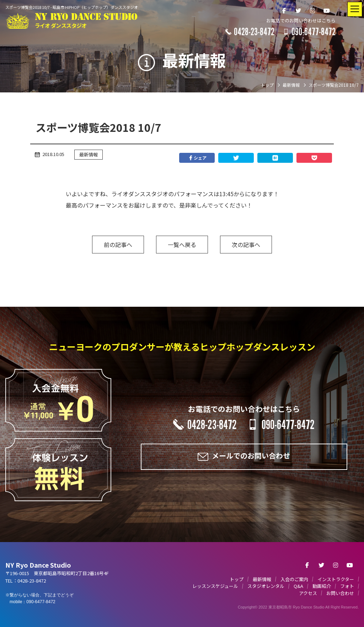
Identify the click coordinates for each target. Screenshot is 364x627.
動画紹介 (322, 586)
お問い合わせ (340, 593)
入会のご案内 (294, 579)
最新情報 (89, 154)
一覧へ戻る (182, 245)
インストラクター (336, 579)
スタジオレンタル (266, 586)
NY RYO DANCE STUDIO (86, 21)
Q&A (298, 586)
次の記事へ (246, 245)
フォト (347, 586)
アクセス (308, 593)
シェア (197, 158)
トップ (237, 579)
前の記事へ (118, 245)
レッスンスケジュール (215, 586)
